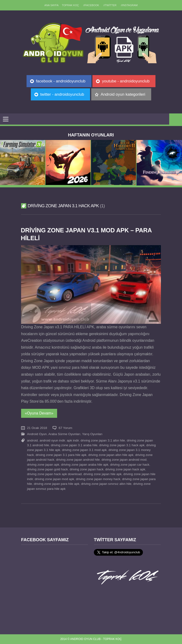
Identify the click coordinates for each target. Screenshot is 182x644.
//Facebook (91, 5)
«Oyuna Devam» (39, 413)
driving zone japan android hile (78, 460)
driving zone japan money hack (98, 479)
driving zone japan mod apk (55, 479)
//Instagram (129, 5)
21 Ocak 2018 (37, 428)
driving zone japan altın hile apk (111, 455)
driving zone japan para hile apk (57, 484)
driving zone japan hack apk (125, 469)
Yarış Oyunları (92, 434)
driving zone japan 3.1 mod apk (84, 450)
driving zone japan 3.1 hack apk (122, 445)
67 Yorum (65, 428)
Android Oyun (37, 434)
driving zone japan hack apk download (54, 474)
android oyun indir (52, 440)
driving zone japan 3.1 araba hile (74, 445)
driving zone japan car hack (130, 465)
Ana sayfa (51, 5)
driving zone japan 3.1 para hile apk (61, 455)
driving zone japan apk (43, 465)
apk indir (73, 440)
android (32, 440)
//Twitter (110, 5)
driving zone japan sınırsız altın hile (106, 484)
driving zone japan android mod (124, 460)
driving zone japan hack (87, 469)
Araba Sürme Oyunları (64, 434)
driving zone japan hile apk (102, 474)
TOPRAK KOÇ (70, 5)
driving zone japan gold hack (47, 469)
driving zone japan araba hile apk (85, 465)
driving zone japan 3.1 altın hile (103, 440)
